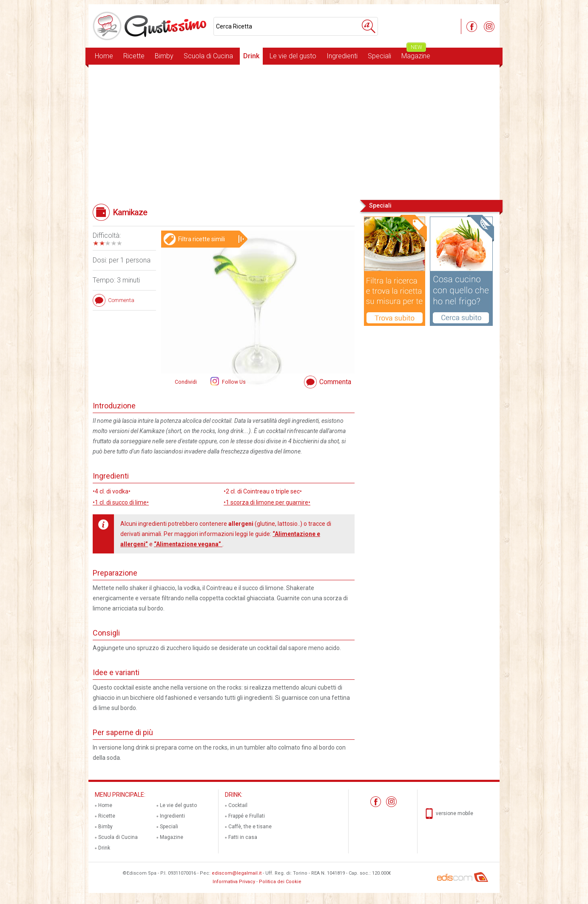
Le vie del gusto (293, 56)
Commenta (335, 382)
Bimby (164, 56)
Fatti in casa (243, 837)
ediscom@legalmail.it (237, 873)
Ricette (134, 56)
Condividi (186, 382)
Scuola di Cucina (208, 56)
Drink (251, 56)
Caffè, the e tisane (250, 827)
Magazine (416, 54)
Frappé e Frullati (247, 816)
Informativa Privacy (234, 882)
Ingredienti (342, 56)
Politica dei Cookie (280, 882)
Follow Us (233, 382)
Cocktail (238, 805)
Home (104, 56)
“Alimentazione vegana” (188, 544)
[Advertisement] (294, 131)
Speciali (379, 56)
